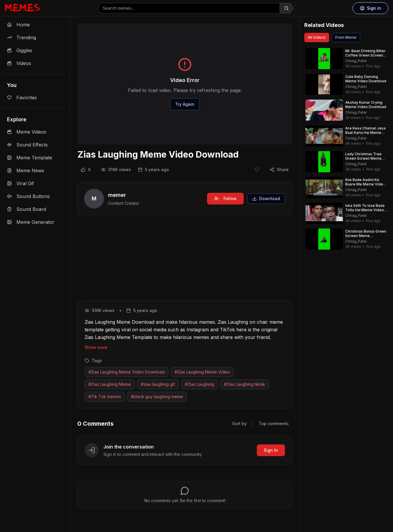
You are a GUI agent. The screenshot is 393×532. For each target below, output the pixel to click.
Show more (96, 347)
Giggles (20, 50)
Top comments (274, 423)
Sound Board (27, 209)
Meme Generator (31, 222)
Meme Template (30, 158)
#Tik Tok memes (105, 397)
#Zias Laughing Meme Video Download (127, 372)
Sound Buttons (28, 196)
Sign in (370, 8)
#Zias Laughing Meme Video (202, 372)
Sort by (239, 423)
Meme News (26, 170)
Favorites (22, 98)
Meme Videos (27, 132)
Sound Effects (27, 145)
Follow (225, 198)
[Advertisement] (185, 259)
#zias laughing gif (158, 384)
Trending (22, 37)
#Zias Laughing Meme (110, 384)
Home (18, 25)
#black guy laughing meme (157, 397)
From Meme (346, 37)
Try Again (185, 104)
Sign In (271, 450)
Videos (19, 63)
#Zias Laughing (199, 384)
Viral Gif (20, 183)
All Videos (317, 37)
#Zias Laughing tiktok (245, 384)
